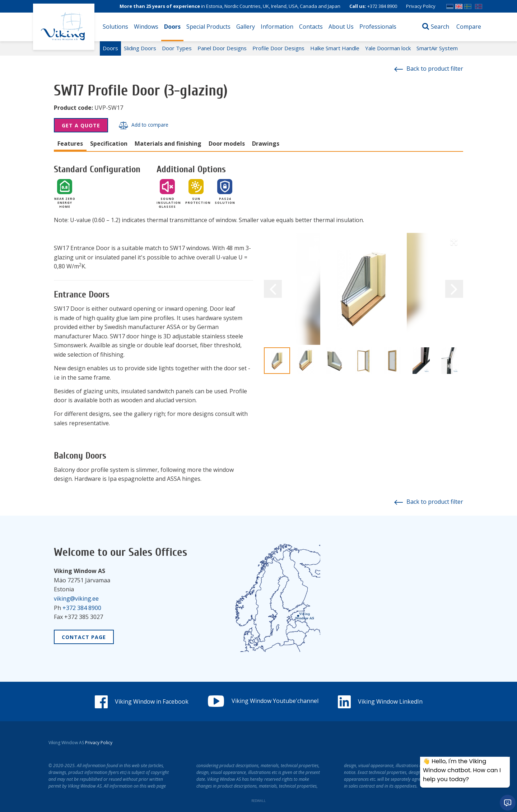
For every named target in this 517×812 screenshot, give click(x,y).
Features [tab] (70, 144)
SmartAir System (437, 48)
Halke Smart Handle (335, 48)
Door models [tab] (227, 144)
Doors (172, 27)
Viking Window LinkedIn (380, 701)
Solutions (115, 27)
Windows (146, 27)
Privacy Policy (421, 6)
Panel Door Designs (222, 48)
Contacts (311, 27)
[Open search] (436, 27)
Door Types (177, 48)
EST (450, 5)
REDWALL (258, 801)
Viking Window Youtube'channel (263, 701)
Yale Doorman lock (388, 48)
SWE (468, 5)
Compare (469, 27)
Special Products (208, 27)
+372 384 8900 (382, 6)
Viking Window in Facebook (142, 701)
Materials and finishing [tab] (168, 144)
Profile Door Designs (278, 48)
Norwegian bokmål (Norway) (479, 5)
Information (277, 27)
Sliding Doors (140, 48)
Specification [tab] (109, 144)
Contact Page (84, 637)
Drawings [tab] (266, 144)
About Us (341, 27)
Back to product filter (428, 69)
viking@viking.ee (76, 599)
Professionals (378, 27)
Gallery (246, 27)
